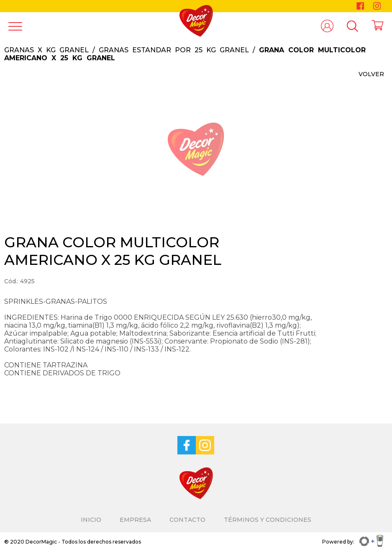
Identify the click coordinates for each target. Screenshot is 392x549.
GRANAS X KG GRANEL (46, 50)
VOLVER (371, 74)
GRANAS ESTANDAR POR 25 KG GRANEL (174, 50)
